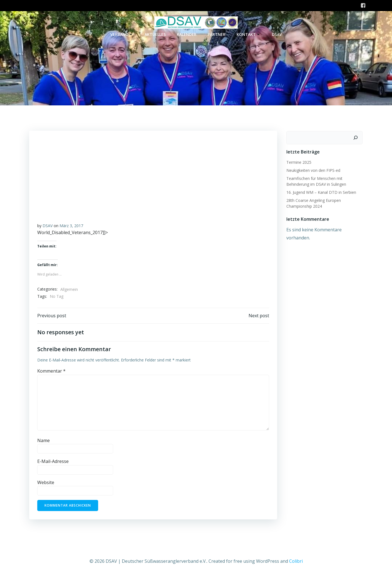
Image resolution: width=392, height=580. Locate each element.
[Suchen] (356, 139)
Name (44, 443)
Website (46, 485)
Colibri (296, 563)
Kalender (187, 35)
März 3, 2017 (71, 227)
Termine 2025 (298, 163)
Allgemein (69, 291)
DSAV (277, 35)
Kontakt (249, 35)
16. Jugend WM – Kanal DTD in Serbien (321, 193)
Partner (217, 35)
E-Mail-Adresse (53, 464)
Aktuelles (155, 35)
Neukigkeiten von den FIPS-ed (313, 171)
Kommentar (51, 373)
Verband (122, 35)
